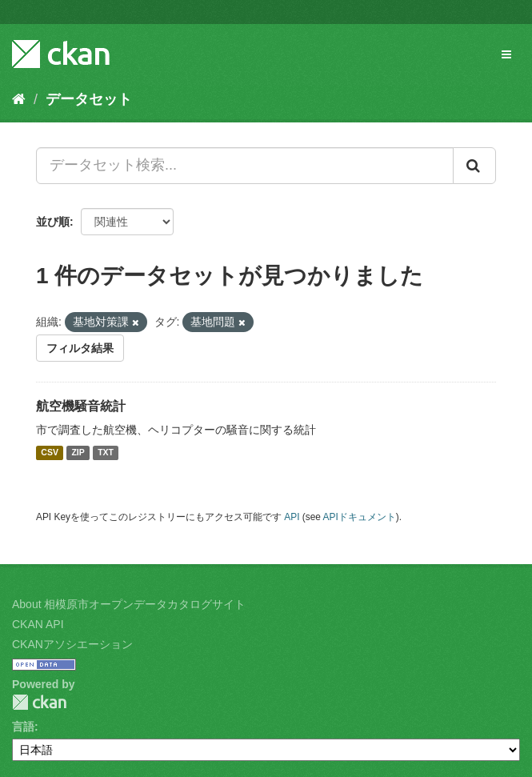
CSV (50, 453)
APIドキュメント (360, 517)
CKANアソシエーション (72, 644)
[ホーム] (19, 99)
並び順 (53, 222)
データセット (89, 99)
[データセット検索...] (245, 166)
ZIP (78, 453)
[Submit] (474, 166)
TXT (106, 453)
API (292, 517)
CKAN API (38, 624)
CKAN (39, 702)
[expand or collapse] (506, 54)
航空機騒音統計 (81, 406)
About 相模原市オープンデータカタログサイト (129, 604)
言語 (23, 727)
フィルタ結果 (80, 348)
